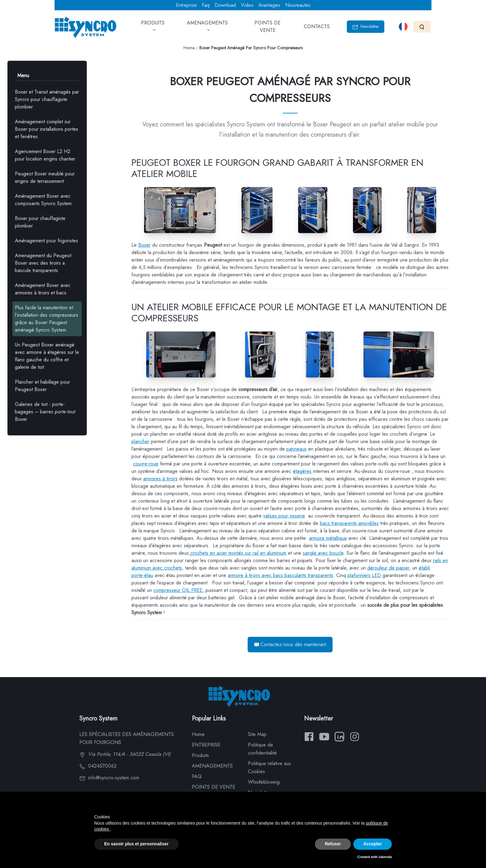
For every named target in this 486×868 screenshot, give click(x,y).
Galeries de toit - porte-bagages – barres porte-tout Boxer (45, 412)
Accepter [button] (373, 844)
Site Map (257, 734)
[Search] (422, 26)
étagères (302, 471)
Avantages (269, 5)
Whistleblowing (264, 782)
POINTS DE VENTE (267, 29)
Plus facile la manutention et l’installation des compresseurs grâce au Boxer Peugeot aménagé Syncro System (46, 319)
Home (189, 48)
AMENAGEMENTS (207, 29)
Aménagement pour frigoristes (46, 241)
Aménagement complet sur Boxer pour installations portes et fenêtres (46, 129)
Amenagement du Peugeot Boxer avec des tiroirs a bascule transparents (43, 263)
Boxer (144, 245)
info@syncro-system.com (109, 778)
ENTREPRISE (206, 745)
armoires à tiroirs (160, 479)
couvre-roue (146, 464)
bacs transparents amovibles (349, 523)
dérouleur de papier (388, 568)
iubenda (385, 857)
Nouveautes (298, 5)
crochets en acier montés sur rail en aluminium (238, 553)
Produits (200, 755)
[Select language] (403, 27)
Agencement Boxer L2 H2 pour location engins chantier (45, 155)
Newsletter (366, 26)
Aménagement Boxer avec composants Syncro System (43, 200)
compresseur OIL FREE (178, 590)
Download (225, 5)
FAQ (197, 776)
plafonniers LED (364, 575)
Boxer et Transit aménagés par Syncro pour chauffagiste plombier (47, 99)
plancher (140, 441)
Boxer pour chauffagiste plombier (40, 222)
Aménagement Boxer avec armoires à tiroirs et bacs (43, 289)
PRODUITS (153, 29)
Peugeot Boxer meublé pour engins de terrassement (45, 177)
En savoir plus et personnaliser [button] (136, 844)
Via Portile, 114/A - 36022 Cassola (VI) (125, 754)
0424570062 (98, 766)
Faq (206, 5)
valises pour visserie (284, 516)
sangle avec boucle (323, 553)
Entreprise (186, 5)
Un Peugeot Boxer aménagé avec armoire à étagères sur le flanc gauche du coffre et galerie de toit (47, 356)
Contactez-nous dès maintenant (290, 644)
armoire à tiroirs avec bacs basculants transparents (281, 575)
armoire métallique (328, 538)
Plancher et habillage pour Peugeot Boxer (42, 386)
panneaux (296, 449)
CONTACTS (317, 29)
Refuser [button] (333, 844)
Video (247, 5)
